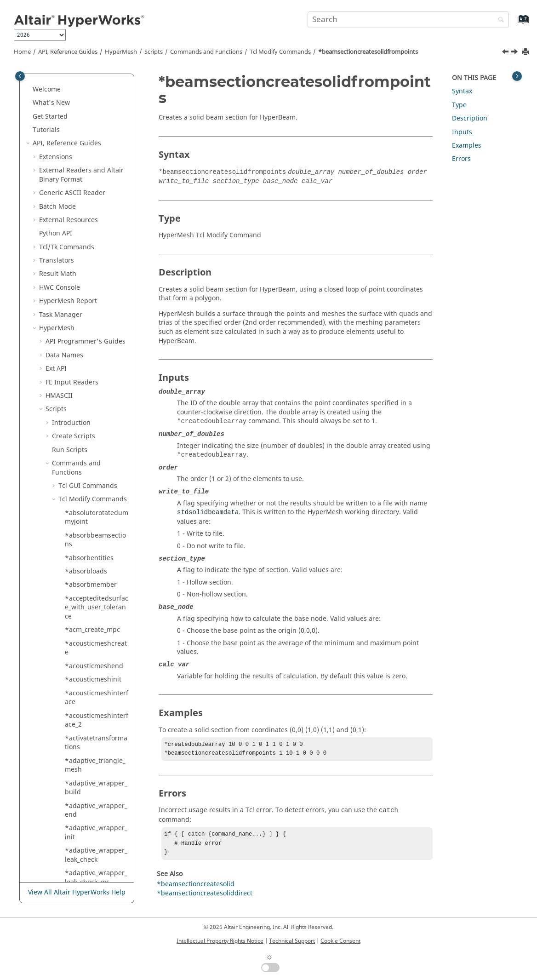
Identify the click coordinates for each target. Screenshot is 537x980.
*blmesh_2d (84, 466)
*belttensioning (89, 452)
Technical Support (292, 941)
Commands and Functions (206, 52)
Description (470, 118)
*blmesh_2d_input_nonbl (95, 551)
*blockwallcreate (91, 677)
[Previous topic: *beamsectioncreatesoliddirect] (506, 53)
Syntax (462, 91)
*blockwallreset (89, 790)
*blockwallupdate (92, 804)
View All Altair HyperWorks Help (77, 892)
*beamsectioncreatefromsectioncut (96, 83)
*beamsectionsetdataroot (96, 263)
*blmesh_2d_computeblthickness (96, 484)
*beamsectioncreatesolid (96, 150)
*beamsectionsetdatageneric (96, 240)
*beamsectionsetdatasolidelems (96, 330)
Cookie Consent (340, 941)
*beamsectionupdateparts (96, 398)
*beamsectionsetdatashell (96, 285)
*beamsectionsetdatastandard (96, 353)
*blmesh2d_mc (88, 583)
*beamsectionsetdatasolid (96, 308)
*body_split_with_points (96, 867)
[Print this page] (526, 52)
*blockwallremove (93, 754)
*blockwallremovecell (96, 772)
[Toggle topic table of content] (517, 76)
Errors (461, 159)
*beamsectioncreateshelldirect (96, 128)
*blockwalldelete (91, 691)
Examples (467, 146)
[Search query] (408, 20)
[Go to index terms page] (513, 24)
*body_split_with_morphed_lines (95, 844)
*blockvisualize (88, 650)
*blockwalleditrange (96, 704)
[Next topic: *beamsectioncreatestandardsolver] (515, 53)
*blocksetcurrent (91, 637)
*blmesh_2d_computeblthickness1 (96, 506)
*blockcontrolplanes (96, 610)
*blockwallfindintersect (96, 736)
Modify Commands (280, 52)
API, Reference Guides (68, 52)
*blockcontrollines (93, 596)
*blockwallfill (85, 718)
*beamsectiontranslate (96, 375)
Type (459, 105)
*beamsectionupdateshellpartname (96, 421)
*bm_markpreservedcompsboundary (95, 822)
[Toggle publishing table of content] (20, 76)
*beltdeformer (87, 438)
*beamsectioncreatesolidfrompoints (368, 52)
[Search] (499, 20)
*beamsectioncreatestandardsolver (96, 218)
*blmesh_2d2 (86, 569)
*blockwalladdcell (92, 664)
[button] (61, 78)
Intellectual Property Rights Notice (220, 941)
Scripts (154, 52)
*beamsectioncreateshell (96, 105)
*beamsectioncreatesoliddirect (96, 173)
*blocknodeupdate (94, 623)
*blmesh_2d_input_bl (95, 529)
